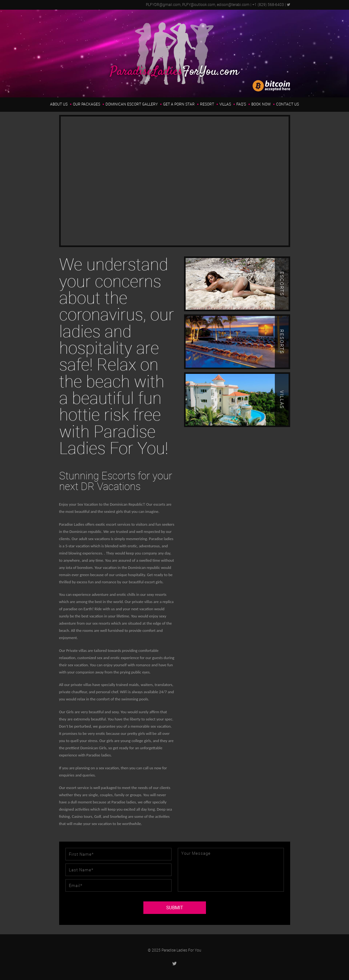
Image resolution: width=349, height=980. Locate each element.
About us (59, 104)
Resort (207, 104)
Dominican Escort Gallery (132, 104)
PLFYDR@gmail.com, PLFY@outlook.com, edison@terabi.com (198, 5)
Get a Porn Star (179, 104)
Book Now (261, 104)
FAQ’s (241, 104)
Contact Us (287, 104)
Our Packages (87, 104)
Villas (225, 104)
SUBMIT (175, 908)
